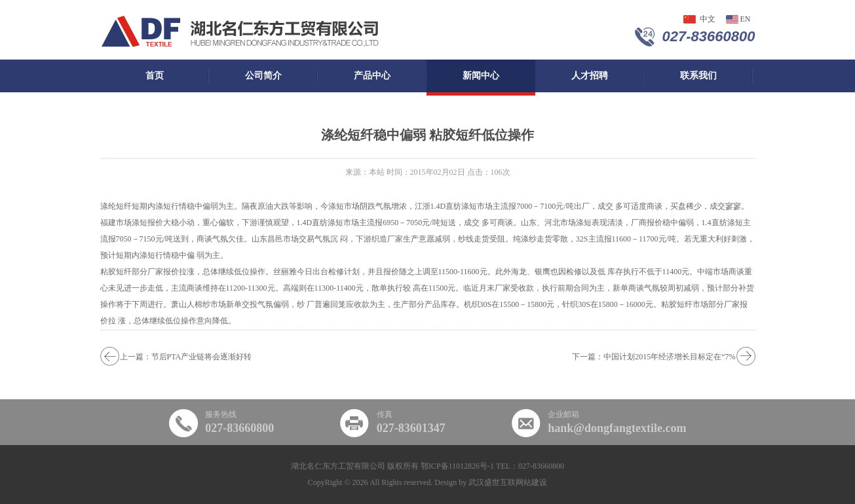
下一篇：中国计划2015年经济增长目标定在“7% (654, 357)
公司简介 (263, 76)
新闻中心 (481, 76)
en (746, 19)
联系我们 (698, 76)
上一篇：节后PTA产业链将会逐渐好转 (186, 357)
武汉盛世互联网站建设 (508, 482)
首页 (155, 76)
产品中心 (372, 76)
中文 (708, 19)
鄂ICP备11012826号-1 (457, 466)
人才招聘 (590, 76)
